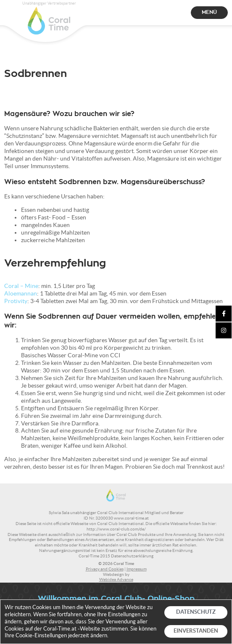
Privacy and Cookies (105, 569)
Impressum (137, 569)
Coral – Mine (21, 286)
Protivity (16, 301)
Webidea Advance (116, 579)
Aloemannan (21, 293)
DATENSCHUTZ (196, 612)
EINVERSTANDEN (196, 631)
